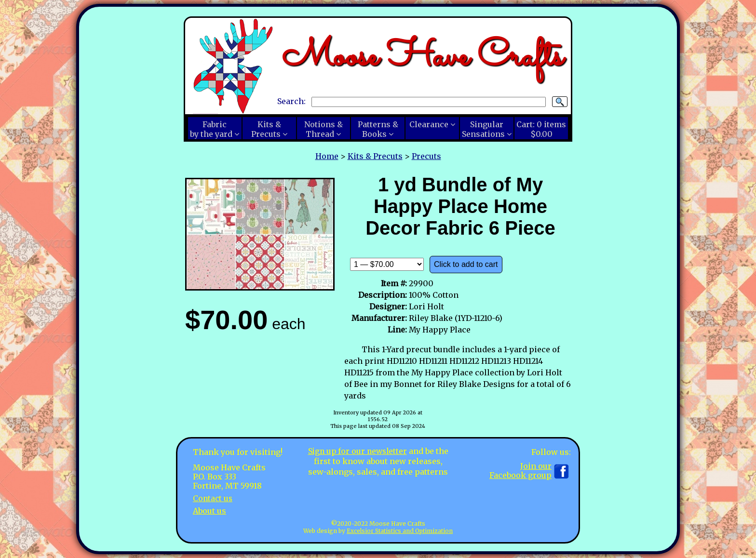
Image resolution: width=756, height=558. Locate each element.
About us (209, 510)
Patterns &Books (378, 129)
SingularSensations (483, 129)
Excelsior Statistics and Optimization (400, 531)
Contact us (213, 498)
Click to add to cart (466, 264)
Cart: (541, 129)
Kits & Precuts (375, 156)
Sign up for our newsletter (357, 451)
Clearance (429, 124)
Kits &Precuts (266, 129)
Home (327, 156)
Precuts (426, 156)
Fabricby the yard (211, 129)
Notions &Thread (324, 129)
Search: (291, 101)
